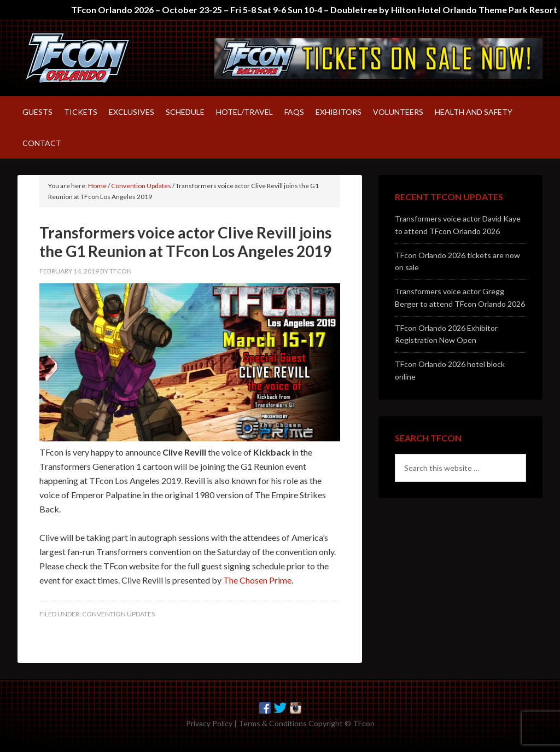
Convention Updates (118, 614)
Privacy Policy (209, 723)
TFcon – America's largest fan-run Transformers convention (110, 58)
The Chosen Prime (257, 580)
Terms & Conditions (273, 723)
